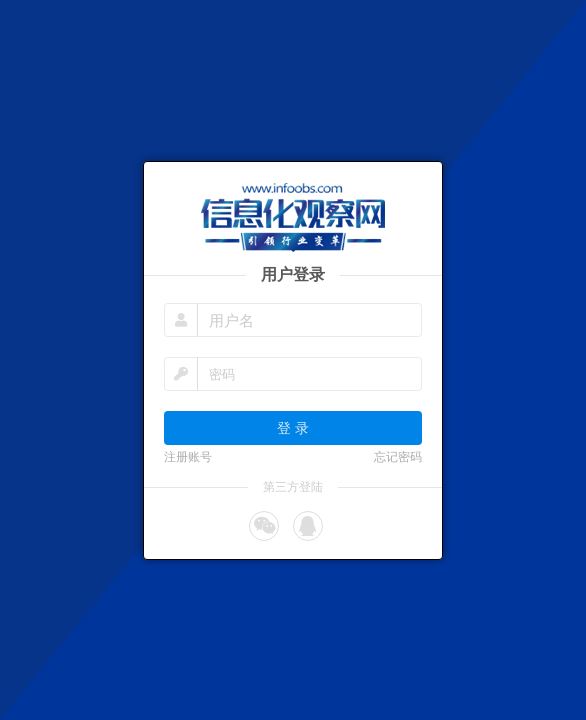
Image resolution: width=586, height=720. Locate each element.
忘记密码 (398, 457)
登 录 (293, 427)
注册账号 (188, 457)
